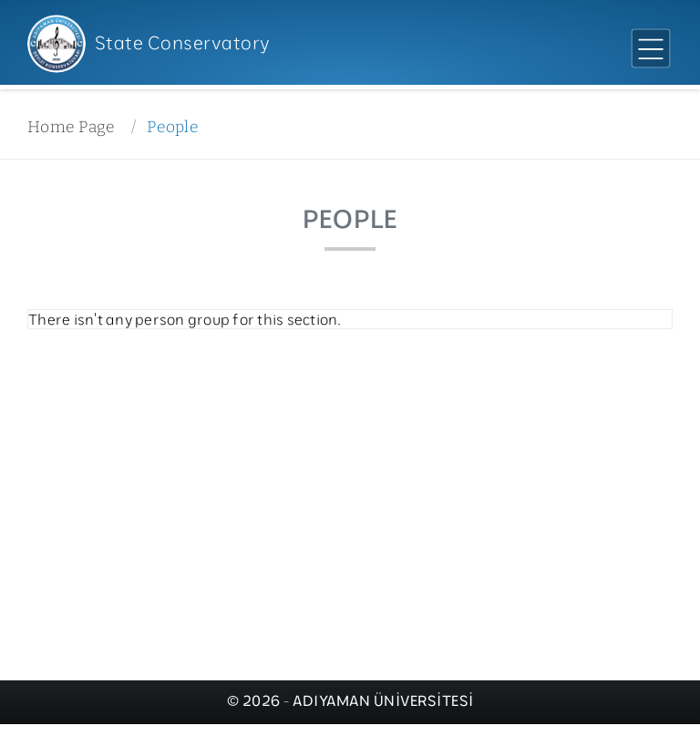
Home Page (71, 127)
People (173, 127)
